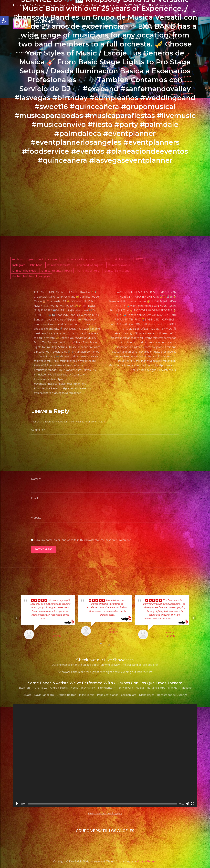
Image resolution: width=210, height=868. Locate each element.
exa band (18, 259)
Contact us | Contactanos (161, 38)
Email (36, 498)
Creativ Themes (147, 861)
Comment (38, 430)
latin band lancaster (59, 265)
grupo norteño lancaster (115, 259)
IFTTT (139, 259)
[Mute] (188, 804)
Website (36, 518)
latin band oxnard (119, 265)
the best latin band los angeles (31, 276)
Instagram (19, 265)
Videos (82, 38)
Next (194, 618)
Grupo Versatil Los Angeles (105, 813)
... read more (53, 619)
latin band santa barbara (57, 271)
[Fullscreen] (193, 804)
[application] (105, 755)
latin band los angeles (90, 265)
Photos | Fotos (63, 38)
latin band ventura (88, 271)
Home (19, 38)
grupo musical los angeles (79, 259)
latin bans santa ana (117, 271)
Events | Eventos (130, 38)
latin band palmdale (24, 271)
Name (36, 479)
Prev (16, 618)
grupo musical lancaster (43, 259)
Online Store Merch (103, 38)
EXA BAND (43, 22)
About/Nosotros (38, 38)
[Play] (17, 804)
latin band (36, 265)
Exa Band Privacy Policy (29, 52)
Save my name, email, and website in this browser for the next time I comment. (83, 540)
